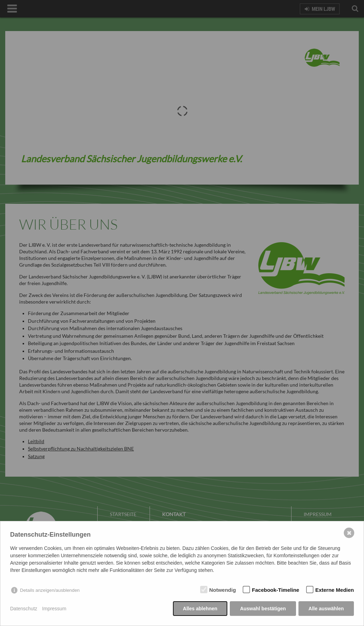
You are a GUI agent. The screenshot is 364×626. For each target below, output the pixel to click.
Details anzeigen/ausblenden (50, 590)
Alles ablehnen (200, 609)
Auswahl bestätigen (263, 609)
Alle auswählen (326, 609)
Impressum (54, 609)
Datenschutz (24, 609)
